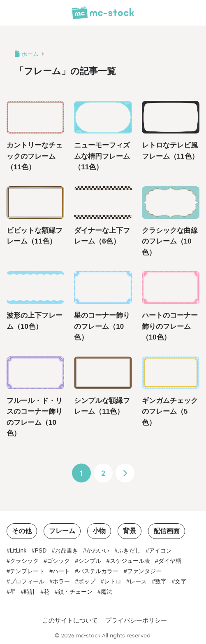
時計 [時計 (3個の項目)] (30, 592)
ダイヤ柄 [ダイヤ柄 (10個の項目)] (170, 561)
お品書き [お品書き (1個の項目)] (67, 550)
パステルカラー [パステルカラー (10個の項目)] (98, 571)
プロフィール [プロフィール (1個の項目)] (27, 581)
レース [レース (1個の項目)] (138, 581)
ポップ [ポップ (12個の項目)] (87, 581)
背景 (130, 531)
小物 (99, 531)
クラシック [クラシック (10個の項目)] (24, 561)
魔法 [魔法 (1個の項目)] (106, 592)
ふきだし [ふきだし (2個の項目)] (129, 550)
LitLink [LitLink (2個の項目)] (18, 550)
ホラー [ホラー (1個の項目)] (61, 581)
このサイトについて (70, 621)
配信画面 (167, 531)
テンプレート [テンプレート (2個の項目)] (27, 571)
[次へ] (125, 473)
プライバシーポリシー (136, 621)
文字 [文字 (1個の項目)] (181, 581)
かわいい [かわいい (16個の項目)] (98, 550)
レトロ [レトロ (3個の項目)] (113, 581)
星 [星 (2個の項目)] (13, 592)
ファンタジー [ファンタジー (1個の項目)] (144, 571)
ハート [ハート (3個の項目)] (61, 571)
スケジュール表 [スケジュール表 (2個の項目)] (130, 561)
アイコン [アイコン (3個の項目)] (160, 550)
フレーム (62, 531)
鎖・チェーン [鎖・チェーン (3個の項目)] (75, 592)
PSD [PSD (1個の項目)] (41, 550)
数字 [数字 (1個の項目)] (161, 581)
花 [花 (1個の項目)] (46, 592)
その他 (22, 531)
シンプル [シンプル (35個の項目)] (90, 561)
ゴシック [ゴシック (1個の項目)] (58, 561)
